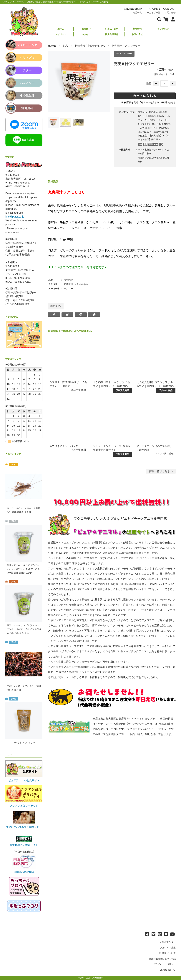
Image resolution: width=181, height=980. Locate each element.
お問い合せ (137, 34)
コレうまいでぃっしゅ (24, 742)
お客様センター (168, 942)
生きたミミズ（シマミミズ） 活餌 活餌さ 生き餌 (24, 688)
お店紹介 (86, 29)
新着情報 (137, 29)
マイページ (61, 34)
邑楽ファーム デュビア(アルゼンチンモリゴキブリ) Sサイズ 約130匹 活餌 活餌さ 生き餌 (24, 629)
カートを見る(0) (151, 102)
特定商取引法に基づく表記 (162, 959)
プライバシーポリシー (165, 964)
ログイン (86, 34)
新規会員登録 (112, 34)
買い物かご (163, 29)
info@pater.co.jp (15, 217)
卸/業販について (167, 953)
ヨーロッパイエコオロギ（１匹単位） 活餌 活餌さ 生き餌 (24, 510)
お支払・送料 (112, 29)
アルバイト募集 (168, 948)
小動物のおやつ (96, 46)
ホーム (61, 29)
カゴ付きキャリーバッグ (64, 446)
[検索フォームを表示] (159, 19)
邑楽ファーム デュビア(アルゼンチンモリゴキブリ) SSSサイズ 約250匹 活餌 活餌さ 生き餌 (23, 569)
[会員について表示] (172, 19)
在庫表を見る (131, 102)
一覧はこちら (161, 471)
